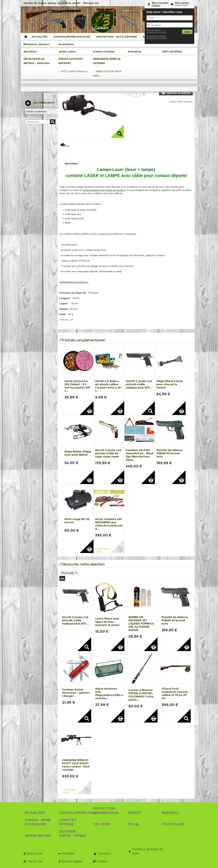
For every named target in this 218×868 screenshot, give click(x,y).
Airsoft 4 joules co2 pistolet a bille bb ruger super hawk (108, 453)
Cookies (102, 861)
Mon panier (182, 3)
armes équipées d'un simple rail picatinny (104, 190)
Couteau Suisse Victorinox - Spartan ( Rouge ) (76, 693)
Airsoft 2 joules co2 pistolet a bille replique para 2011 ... (139, 384)
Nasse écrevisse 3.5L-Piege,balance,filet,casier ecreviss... (112, 693)
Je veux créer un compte (156, 32)
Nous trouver (35, 853)
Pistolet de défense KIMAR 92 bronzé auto (170, 453)
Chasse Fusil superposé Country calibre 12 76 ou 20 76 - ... (175, 693)
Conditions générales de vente (147, 851)
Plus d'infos (71, 164)
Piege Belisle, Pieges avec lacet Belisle (78, 453)
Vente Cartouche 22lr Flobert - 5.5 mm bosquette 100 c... (77, 386)
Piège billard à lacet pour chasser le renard (170, 384)
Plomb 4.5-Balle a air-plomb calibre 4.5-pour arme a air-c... (109, 386)
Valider (187, 32)
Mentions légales (72, 861)
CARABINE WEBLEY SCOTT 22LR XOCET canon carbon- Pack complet (76, 765)
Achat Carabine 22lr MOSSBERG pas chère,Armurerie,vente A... (110, 524)
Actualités (68, 853)
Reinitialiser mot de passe (157, 38)
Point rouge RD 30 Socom (77, 521)
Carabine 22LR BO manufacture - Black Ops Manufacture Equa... (140, 455)
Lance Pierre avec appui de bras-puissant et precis (107, 622)
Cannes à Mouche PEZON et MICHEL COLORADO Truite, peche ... (141, 695)
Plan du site (35, 861)
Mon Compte (160, 3)
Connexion (156, 5)
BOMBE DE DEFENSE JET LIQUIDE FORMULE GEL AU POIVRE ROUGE (141, 624)
